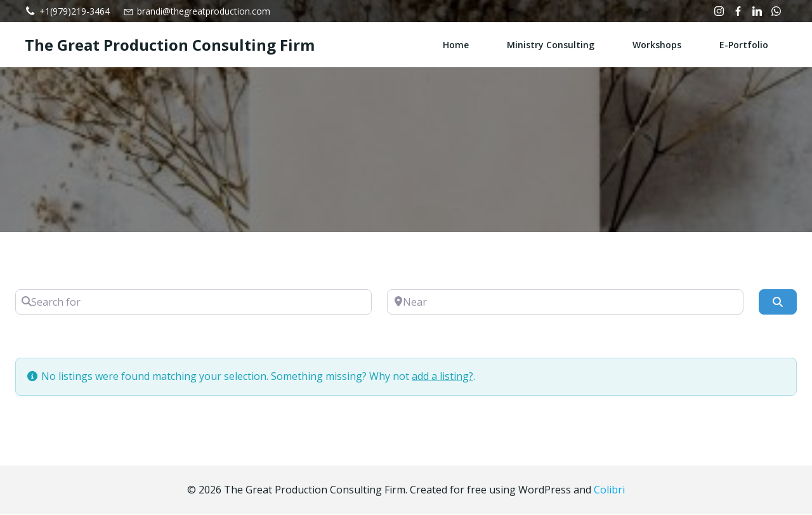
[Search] (778, 302)
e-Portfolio (744, 45)
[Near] (565, 302)
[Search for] (193, 302)
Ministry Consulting (551, 45)
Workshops (657, 45)
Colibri (609, 490)
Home (456, 45)
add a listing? (442, 376)
